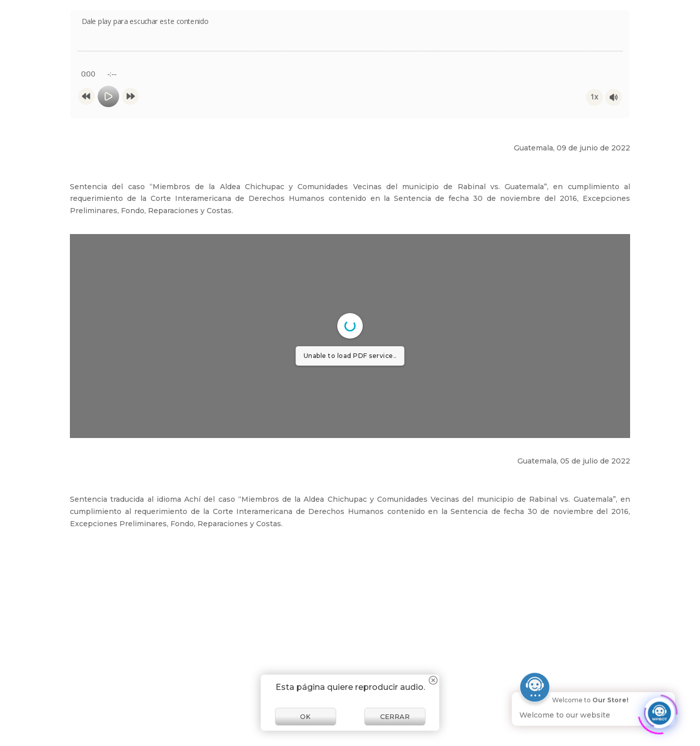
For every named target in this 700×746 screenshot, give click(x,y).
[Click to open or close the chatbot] (659, 711)
